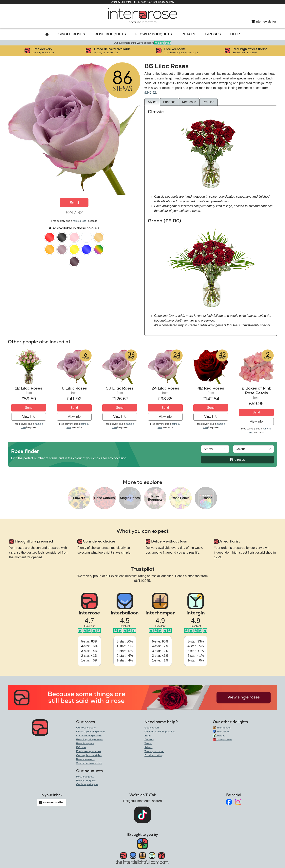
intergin (219, 735)
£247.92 (150, 93)
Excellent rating (153, 755)
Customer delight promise (160, 732)
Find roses (238, 460)
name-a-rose (80, 221)
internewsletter (264, 21)
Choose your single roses (91, 732)
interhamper (222, 728)
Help (235, 34)
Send (74, 203)
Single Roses (72, 34)
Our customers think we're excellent (143, 43)
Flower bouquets (86, 781)
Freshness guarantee (89, 751)
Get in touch (152, 728)
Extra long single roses (90, 739)
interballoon (222, 732)
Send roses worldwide (89, 763)
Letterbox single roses (89, 735)
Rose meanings (85, 759)
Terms (148, 743)
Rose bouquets (85, 743)
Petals (188, 34)
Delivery (149, 739)
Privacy (149, 747)
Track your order (154, 751)
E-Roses (213, 34)
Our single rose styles (89, 755)
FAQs (148, 735)
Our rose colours (86, 728)
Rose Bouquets (110, 34)
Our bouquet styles (87, 784)
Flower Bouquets (154, 34)
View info (29, 417)
